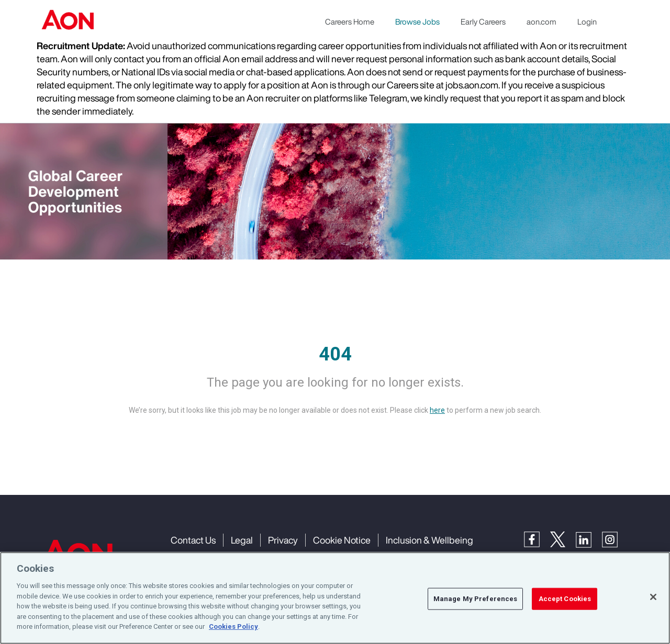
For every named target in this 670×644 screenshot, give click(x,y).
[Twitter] (563, 539)
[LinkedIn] (589, 539)
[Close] (653, 597)
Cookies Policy (233, 626)
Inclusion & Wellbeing (429, 540)
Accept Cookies (565, 599)
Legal (242, 540)
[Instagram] (615, 539)
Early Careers (483, 21)
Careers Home (350, 21)
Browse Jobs (417, 21)
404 (335, 354)
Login (587, 21)
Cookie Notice (342, 540)
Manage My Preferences (476, 599)
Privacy (283, 540)
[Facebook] (537, 539)
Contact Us (193, 540)
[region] (335, 598)
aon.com (541, 21)
